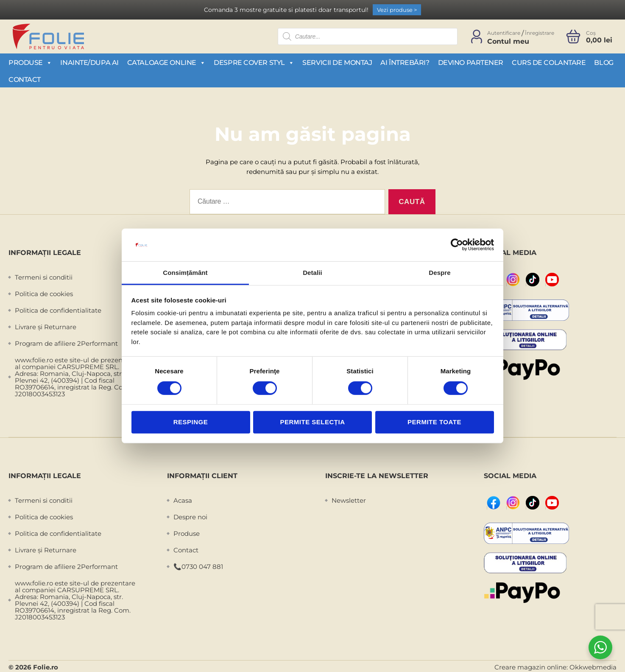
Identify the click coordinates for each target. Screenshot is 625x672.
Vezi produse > (397, 10)
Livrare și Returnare (46, 327)
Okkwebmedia (593, 667)
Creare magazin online (530, 667)
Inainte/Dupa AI (89, 63)
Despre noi (190, 517)
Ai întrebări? (405, 63)
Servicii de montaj (337, 63)
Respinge (191, 422)
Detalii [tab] (312, 273)
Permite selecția (312, 422)
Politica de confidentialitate (58, 310)
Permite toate (434, 422)
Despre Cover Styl (254, 62)
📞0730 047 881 (198, 567)
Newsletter (349, 500)
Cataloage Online (166, 62)
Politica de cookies (44, 294)
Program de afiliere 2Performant (66, 343)
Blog (604, 63)
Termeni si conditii (44, 277)
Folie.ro (46, 667)
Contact (25, 80)
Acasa (183, 500)
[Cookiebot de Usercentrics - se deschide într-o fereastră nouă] (457, 245)
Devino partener (471, 63)
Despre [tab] (439, 273)
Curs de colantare (549, 63)
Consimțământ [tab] (185, 273)
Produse (30, 62)
